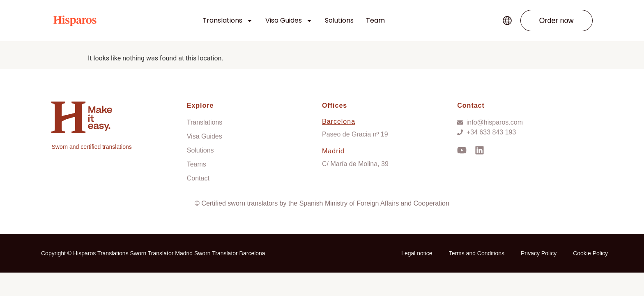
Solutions (339, 20)
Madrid (333, 151)
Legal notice (417, 253)
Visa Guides (289, 21)
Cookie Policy (590, 253)
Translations (228, 21)
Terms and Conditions (477, 253)
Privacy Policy (539, 253)
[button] (557, 21)
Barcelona (339, 121)
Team (375, 20)
